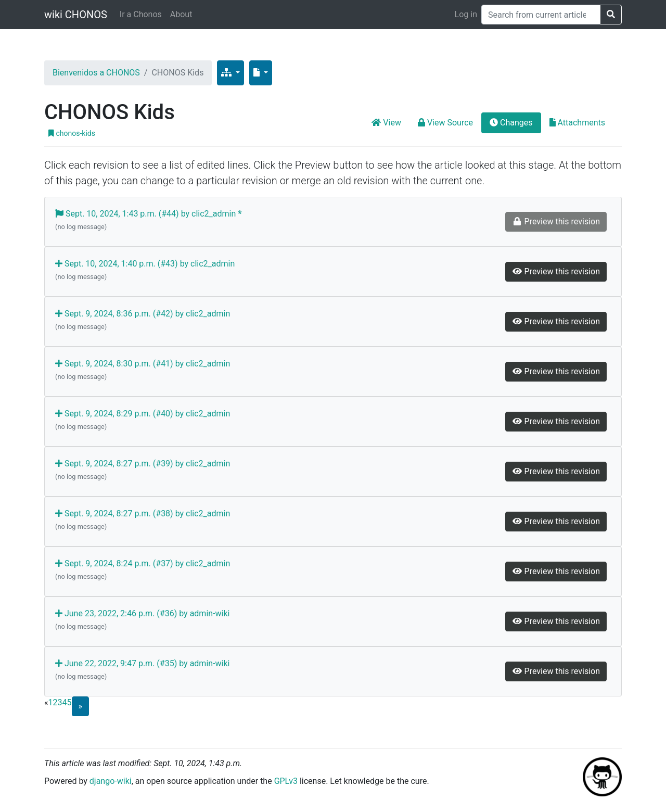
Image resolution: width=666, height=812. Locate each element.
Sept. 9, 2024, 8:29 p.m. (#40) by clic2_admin (143, 421)
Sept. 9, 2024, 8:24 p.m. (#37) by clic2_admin (143, 570)
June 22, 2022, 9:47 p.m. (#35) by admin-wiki (142, 670)
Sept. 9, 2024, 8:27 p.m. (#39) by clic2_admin (143, 471)
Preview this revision (556, 271)
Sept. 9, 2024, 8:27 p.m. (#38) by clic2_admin (143, 521)
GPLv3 (286, 781)
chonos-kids (72, 133)
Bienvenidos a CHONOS (96, 73)
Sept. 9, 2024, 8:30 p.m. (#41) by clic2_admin (143, 371)
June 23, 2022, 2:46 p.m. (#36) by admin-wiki (142, 620)
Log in (466, 14)
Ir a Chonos (141, 14)
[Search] (541, 15)
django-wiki (111, 781)
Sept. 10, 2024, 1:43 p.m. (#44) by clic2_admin (149, 221)
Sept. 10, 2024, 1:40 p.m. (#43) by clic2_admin (145, 271)
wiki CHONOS (76, 15)
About (181, 14)
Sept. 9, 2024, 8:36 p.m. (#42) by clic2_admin (143, 321)
